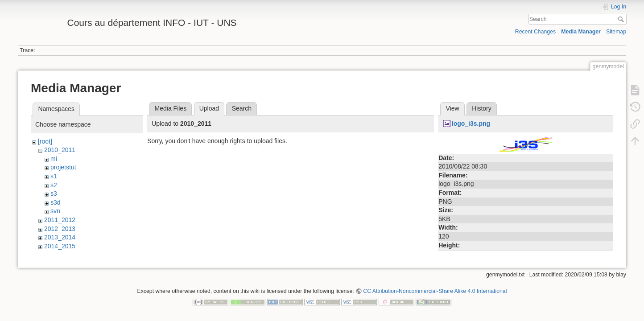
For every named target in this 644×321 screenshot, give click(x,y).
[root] (45, 141)
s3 (54, 193)
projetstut (63, 167)
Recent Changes (535, 32)
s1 (54, 176)
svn (55, 211)
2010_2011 (60, 150)
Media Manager (581, 32)
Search (622, 19)
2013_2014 (60, 237)
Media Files (171, 108)
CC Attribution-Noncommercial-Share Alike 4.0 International (435, 292)
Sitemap (616, 32)
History (482, 108)
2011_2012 (60, 220)
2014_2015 (60, 246)
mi (54, 159)
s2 (54, 185)
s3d (56, 202)
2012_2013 (60, 229)
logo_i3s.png (471, 123)
